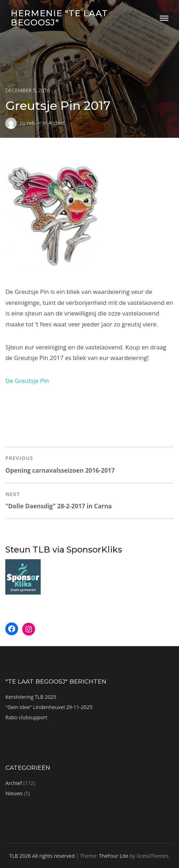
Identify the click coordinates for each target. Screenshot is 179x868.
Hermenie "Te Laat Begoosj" (59, 18)
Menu (164, 18)
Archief (56, 123)
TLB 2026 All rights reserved (42, 856)
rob (31, 123)
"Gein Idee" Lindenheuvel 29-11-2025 (49, 707)
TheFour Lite (114, 856)
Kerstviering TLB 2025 (31, 697)
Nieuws (14, 793)
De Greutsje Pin (27, 381)
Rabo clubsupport (26, 717)
